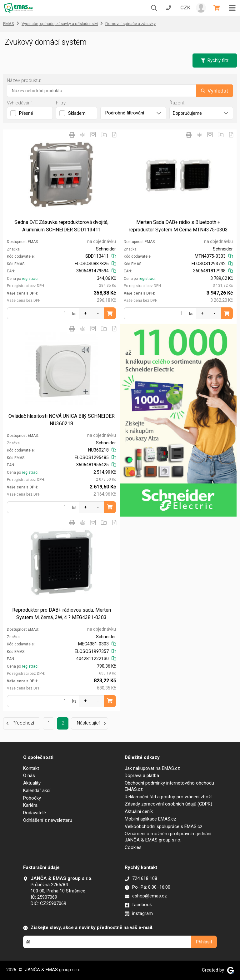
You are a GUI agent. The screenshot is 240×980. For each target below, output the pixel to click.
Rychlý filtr (215, 60)
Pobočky (32, 798)
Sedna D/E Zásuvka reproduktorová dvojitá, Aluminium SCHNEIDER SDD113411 (61, 226)
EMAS (9, 24)
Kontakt (31, 768)
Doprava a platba (142, 775)
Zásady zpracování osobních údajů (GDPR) (168, 804)
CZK (185, 8)
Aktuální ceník (139, 811)
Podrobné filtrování (133, 113)
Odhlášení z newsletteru (48, 820)
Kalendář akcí (37, 791)
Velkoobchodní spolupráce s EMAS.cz (164, 826)
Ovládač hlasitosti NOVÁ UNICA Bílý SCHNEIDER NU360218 (62, 420)
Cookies (133, 847)
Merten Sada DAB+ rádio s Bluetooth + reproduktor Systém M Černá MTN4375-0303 (178, 226)
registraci (30, 279)
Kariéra (30, 805)
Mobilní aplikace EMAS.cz (150, 819)
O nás (29, 775)
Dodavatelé (35, 813)
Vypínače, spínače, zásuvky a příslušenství (60, 24)
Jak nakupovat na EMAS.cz (152, 768)
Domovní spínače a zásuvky (130, 24)
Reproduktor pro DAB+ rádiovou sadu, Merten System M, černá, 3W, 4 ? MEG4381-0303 (62, 614)
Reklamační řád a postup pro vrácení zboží (168, 797)
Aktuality (32, 783)
